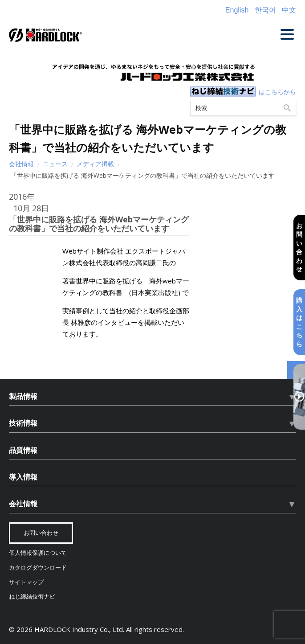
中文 (289, 10)
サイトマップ (26, 582)
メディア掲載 (95, 164)
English (237, 10)
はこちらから (277, 92)
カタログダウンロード (38, 568)
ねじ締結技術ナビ (32, 597)
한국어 (265, 10)
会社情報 (21, 164)
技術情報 (23, 423)
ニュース (55, 164)
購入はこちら (299, 322)
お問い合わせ (299, 247)
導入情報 (23, 477)
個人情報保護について (38, 553)
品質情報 (23, 450)
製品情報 (23, 396)
